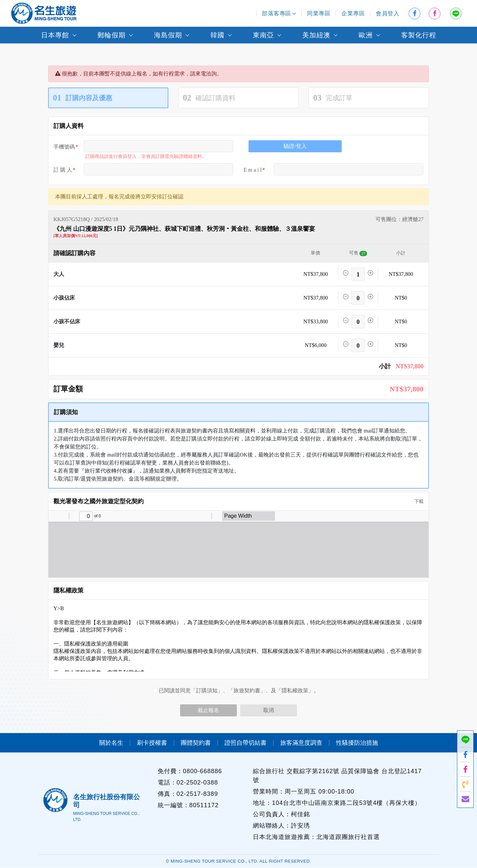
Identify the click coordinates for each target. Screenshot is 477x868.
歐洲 (366, 35)
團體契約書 (196, 743)
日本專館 (55, 35)
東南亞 (263, 35)
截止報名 (208, 710)
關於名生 (111, 743)
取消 (269, 710)
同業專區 (319, 14)
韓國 (217, 35)
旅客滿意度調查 (301, 743)
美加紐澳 (316, 35)
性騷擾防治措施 (357, 743)
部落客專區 (279, 14)
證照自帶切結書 (246, 743)
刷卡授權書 (152, 743)
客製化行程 (419, 35)
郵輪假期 (112, 35)
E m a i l (253, 170)
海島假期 (168, 35)
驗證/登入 (295, 146)
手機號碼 (64, 147)
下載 (417, 501)
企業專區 (353, 14)
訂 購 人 (63, 170)
